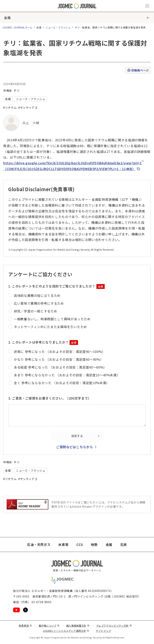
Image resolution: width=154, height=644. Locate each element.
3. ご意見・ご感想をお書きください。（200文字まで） (50, 398)
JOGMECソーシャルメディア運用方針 (66, 631)
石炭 (124, 545)
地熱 (94, 545)
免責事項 (25, 625)
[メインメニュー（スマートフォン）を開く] (147, 6)
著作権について (49, 625)
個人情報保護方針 (78, 625)
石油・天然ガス (39, 545)
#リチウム (10, 108)
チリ (17, 90)
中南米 (8, 90)
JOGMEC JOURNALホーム (17, 27)
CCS (80, 545)
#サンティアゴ (28, 108)
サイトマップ (103, 631)
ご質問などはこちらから (74, 447)
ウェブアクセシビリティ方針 (114, 625)
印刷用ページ (138, 70)
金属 (7, 18)
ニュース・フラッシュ (58, 27)
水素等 (63, 545)
